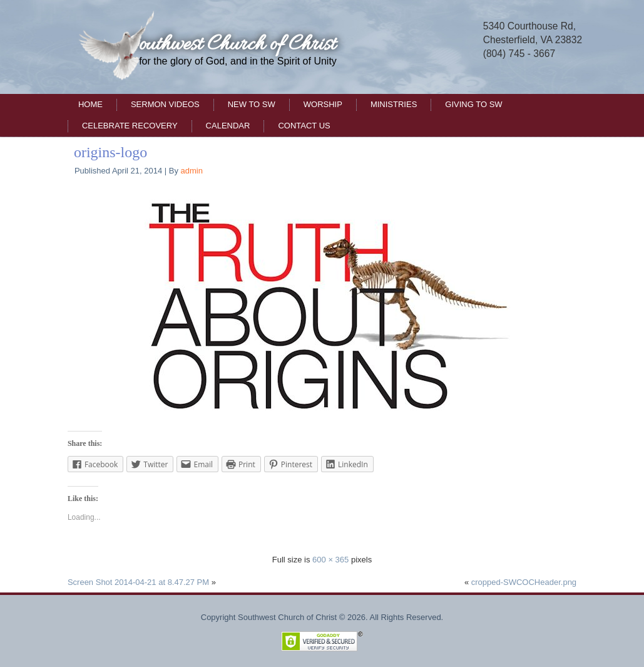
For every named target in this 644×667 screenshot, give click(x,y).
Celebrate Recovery (130, 126)
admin (192, 171)
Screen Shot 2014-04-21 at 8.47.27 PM (138, 582)
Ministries (394, 104)
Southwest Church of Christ (230, 45)
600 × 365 (330, 560)
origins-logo (110, 152)
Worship (323, 104)
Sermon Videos (165, 104)
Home (90, 104)
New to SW (252, 104)
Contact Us (304, 126)
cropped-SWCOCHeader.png (524, 582)
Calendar (228, 126)
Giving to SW (473, 104)
